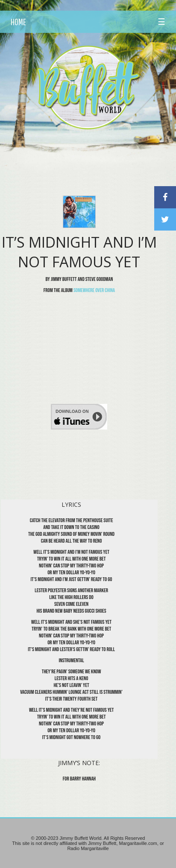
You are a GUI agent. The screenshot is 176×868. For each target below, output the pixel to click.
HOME (18, 22)
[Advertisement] (93, 152)
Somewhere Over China (94, 290)
